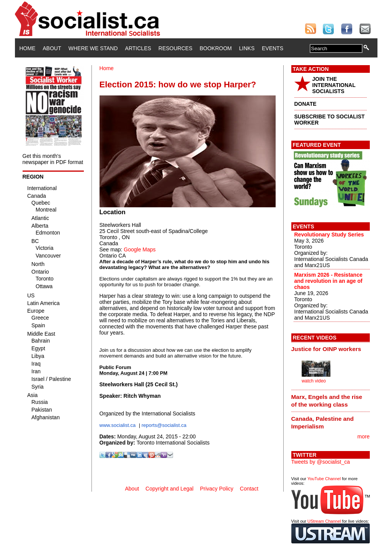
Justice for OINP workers (326, 349)
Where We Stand (93, 48)
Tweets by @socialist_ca (321, 462)
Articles (138, 48)
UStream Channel (324, 521)
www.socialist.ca (118, 425)
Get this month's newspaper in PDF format (53, 159)
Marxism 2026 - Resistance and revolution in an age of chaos (328, 281)
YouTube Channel (324, 479)
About (52, 48)
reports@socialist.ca (164, 425)
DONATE (305, 104)
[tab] (331, 349)
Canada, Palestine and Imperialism (323, 422)
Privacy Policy (216, 489)
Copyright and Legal (169, 489)
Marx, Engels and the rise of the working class (327, 401)
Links (247, 48)
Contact (249, 489)
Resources (176, 48)
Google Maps (140, 249)
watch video (314, 381)
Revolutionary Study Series (329, 235)
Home (28, 48)
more (364, 436)
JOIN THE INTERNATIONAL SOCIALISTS (334, 85)
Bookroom (216, 48)
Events (273, 48)
